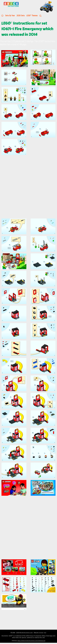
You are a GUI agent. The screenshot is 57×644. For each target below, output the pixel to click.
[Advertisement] (28, 188)
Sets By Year (10, 16)
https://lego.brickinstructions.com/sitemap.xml (31, 641)
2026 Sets (21, 16)
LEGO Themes (32, 16)
